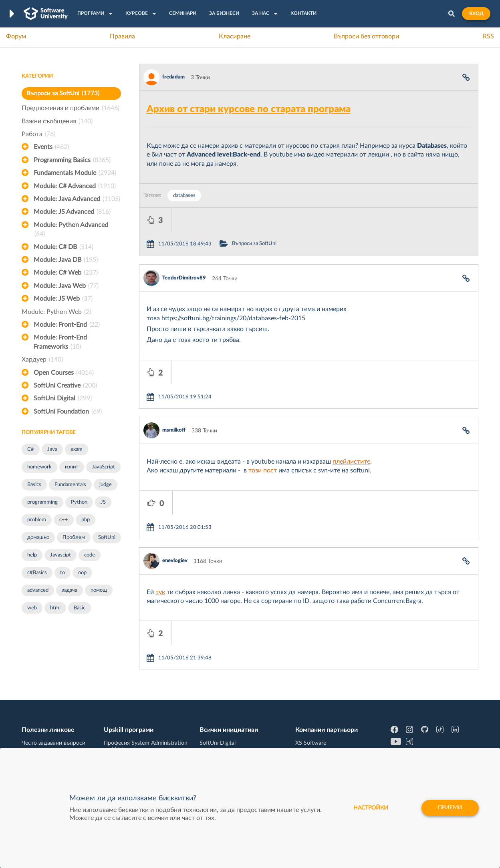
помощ (99, 590)
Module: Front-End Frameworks (60, 343)
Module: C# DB (64, 247)
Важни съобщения (57, 121)
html (55, 608)
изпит (72, 467)
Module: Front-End (67, 325)
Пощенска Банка (317, 747)
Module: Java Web (66, 286)
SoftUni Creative (65, 386)
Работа (38, 134)
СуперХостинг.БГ (317, 710)
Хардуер (42, 360)
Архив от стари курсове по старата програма (249, 109)
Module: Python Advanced (71, 230)
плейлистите (351, 414)
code (90, 555)
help (32, 555)
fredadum (173, 77)
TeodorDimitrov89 (184, 254)
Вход (476, 14)
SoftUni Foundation (68, 412)
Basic (80, 608)
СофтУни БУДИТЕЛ (225, 735)
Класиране (235, 36)
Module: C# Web (66, 273)
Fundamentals (70, 485)
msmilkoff (174, 382)
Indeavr (304, 722)
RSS (488, 36)
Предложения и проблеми (71, 108)
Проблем (74, 537)
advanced (38, 590)
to (62, 573)
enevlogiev (175, 489)
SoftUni (107, 537)
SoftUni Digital (63, 398)
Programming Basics (72, 160)
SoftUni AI (212, 722)
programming (42, 502)
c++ (64, 520)
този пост (263, 422)
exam (77, 449)
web (32, 608)
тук (160, 520)
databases (184, 196)
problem (37, 520)
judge (106, 485)
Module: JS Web (63, 299)
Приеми (450, 808)
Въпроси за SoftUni (63, 93)
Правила (122, 36)
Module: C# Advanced (75, 186)
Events (51, 147)
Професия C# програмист (55, 747)
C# (31, 449)
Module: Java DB (66, 260)
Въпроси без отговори (366, 36)
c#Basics (37, 573)
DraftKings (308, 735)
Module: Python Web (56, 312)
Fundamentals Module (75, 173)
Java (52, 449)
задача (70, 590)
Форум (16, 36)
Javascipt (60, 555)
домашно (38, 537)
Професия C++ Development (140, 716)
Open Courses (64, 373)
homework (39, 467)
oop (82, 573)
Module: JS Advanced (72, 212)
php (86, 520)
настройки (370, 808)
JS (103, 502)
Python (79, 502)
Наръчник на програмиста (56, 722)
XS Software (311, 697)
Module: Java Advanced (77, 199)
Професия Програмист (51, 735)
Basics (34, 485)
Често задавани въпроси (53, 697)
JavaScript (103, 467)
